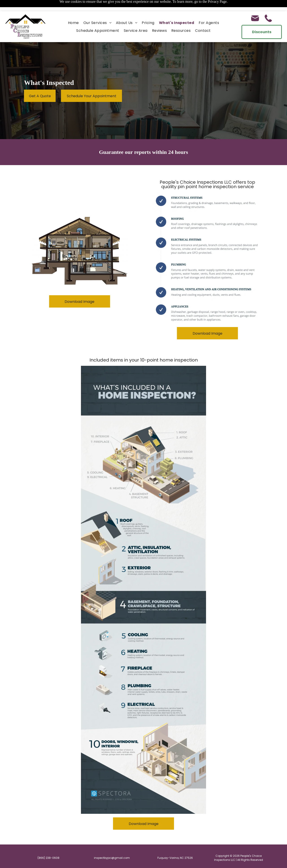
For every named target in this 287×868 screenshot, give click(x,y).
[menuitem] (73, 12)
